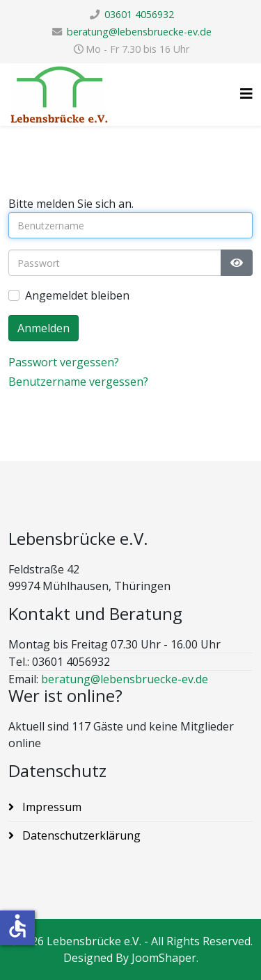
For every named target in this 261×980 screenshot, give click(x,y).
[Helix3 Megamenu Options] (246, 93)
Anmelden (43, 328)
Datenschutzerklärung (80, 835)
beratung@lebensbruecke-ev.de (139, 32)
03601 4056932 (139, 14)
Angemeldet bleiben (77, 295)
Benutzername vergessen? (78, 382)
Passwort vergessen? (64, 362)
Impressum (50, 807)
